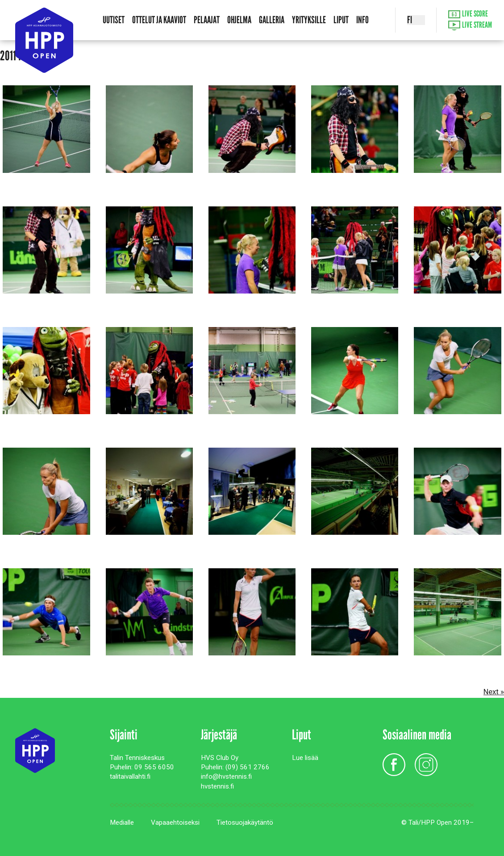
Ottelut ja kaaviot (159, 20)
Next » (494, 692)
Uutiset (114, 20)
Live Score (468, 14)
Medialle (122, 822)
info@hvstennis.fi (226, 776)
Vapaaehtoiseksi (175, 822)
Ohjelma (239, 20)
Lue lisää (305, 758)
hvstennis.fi (217, 786)
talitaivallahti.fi (130, 776)
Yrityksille (309, 20)
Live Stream (470, 26)
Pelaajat (207, 20)
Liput (341, 20)
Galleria (272, 20)
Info (362, 20)
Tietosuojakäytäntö (245, 822)
